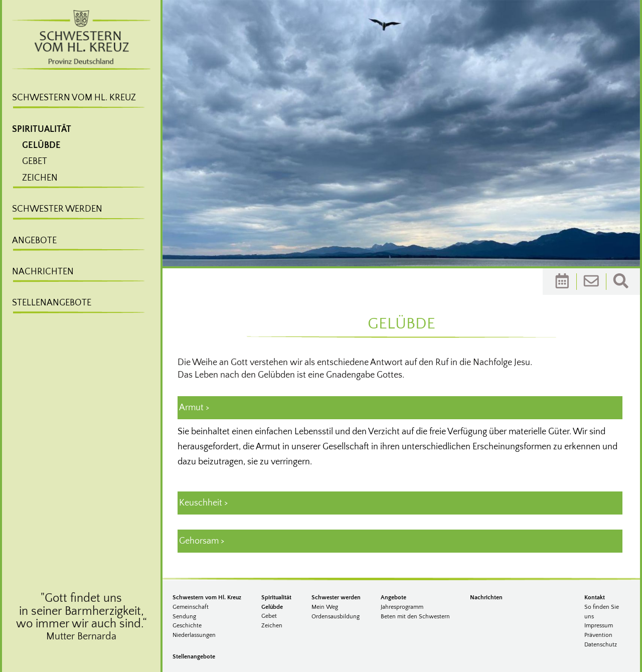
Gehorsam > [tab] (202, 541)
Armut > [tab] (194, 408)
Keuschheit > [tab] (203, 503)
